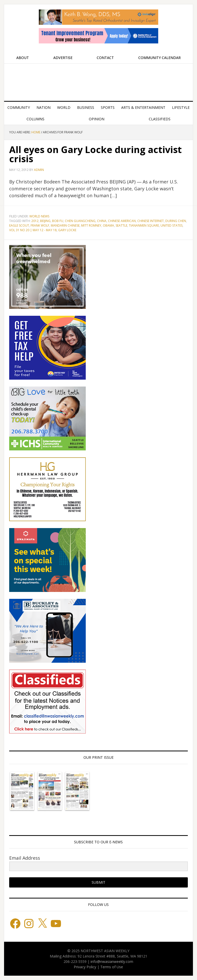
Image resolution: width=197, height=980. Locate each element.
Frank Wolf (40, 225)
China (102, 221)
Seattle (121, 225)
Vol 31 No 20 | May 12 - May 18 (33, 230)
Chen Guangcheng (80, 221)
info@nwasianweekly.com (112, 961)
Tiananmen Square (144, 225)
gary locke (67, 230)
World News (39, 216)
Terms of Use (112, 967)
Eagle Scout (19, 225)
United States (171, 225)
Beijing (45, 221)
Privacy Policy (85, 967)
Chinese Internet (151, 221)
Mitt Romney (91, 225)
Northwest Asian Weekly (98, 80)
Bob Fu (58, 221)
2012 (35, 221)
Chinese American (122, 221)
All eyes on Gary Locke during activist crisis (95, 154)
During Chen (176, 221)
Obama (108, 225)
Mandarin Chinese (65, 225)
